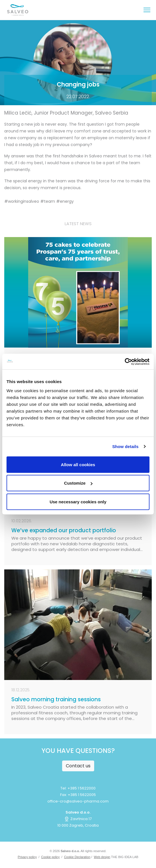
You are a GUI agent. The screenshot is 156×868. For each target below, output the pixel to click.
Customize (78, 483)
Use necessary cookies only (78, 501)
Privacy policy (27, 857)
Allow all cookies (78, 464)
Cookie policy (50, 857)
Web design (102, 857)
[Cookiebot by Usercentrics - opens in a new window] (125, 362)
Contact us (78, 766)
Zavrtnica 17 (78, 819)
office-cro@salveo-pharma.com (78, 801)
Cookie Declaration (77, 857)
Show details (126, 446)
